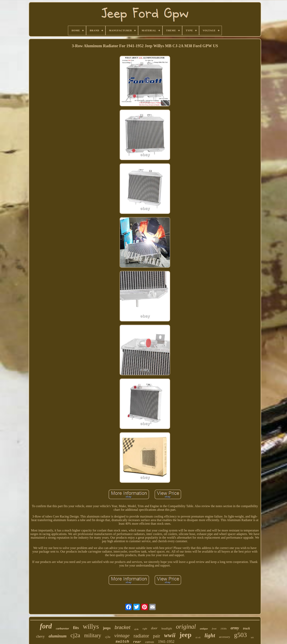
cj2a (75, 635)
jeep (185, 635)
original (186, 627)
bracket (122, 627)
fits (76, 628)
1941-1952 (166, 642)
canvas (149, 642)
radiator (141, 636)
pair (157, 636)
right (145, 629)
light (210, 635)
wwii (170, 635)
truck (246, 628)
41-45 (198, 637)
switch (122, 642)
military (93, 635)
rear (137, 642)
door (154, 628)
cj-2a (136, 629)
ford (46, 626)
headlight (167, 629)
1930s (224, 629)
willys (91, 626)
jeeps (107, 628)
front (214, 629)
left (252, 637)
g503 (240, 635)
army (235, 628)
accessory (225, 637)
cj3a (108, 637)
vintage (122, 636)
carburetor (62, 628)
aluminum (58, 636)
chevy (40, 636)
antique (204, 629)
